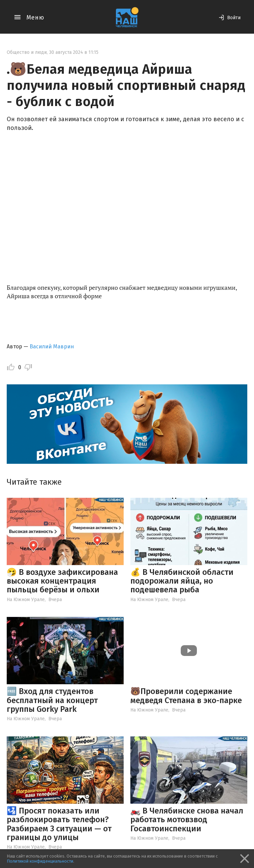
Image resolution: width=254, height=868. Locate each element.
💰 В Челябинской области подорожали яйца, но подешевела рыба (182, 581)
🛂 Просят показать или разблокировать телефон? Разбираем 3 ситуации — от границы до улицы (59, 824)
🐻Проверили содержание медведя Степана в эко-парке (186, 696)
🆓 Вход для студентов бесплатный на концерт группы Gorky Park (52, 700)
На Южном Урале (26, 600)
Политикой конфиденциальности (40, 861)
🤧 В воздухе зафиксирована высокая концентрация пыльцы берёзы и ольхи (62, 581)
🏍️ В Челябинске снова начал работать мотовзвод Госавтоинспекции (187, 820)
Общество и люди (27, 52)
